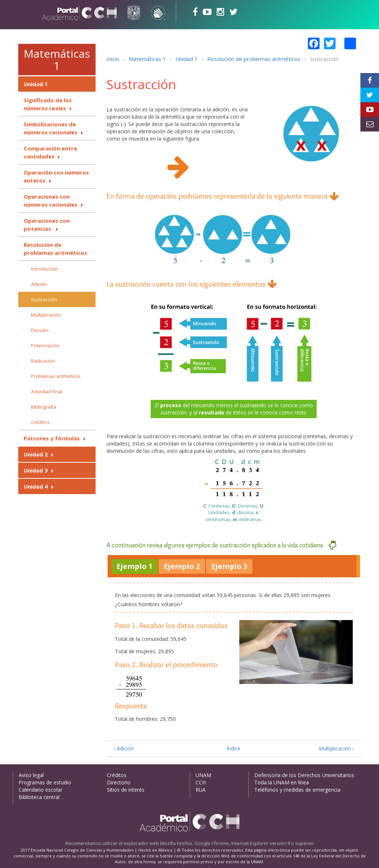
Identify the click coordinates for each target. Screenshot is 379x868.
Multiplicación (46, 315)
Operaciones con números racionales (51, 200)
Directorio (119, 782)
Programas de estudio (45, 782)
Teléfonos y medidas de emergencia (297, 790)
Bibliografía (44, 407)
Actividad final (47, 391)
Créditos (40, 422)
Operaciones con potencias (47, 225)
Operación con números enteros (56, 176)
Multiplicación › (336, 748)
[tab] (134, 567)
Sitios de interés (126, 790)
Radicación (43, 361)
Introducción (45, 269)
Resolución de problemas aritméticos (55, 249)
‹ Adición (124, 748)
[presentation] (134, 566)
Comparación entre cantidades (50, 152)
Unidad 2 (36, 454)
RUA (201, 790)
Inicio (113, 59)
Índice (233, 748)
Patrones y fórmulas (52, 438)
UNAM (203, 775)
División (40, 330)
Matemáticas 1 (57, 60)
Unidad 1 (36, 84)
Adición (39, 284)
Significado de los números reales (48, 104)
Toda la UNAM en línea (282, 782)
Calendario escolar (40, 790)
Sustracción (44, 299)
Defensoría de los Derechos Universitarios (304, 775)
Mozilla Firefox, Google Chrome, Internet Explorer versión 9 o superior (237, 843)
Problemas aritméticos (56, 376)
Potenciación (45, 345)
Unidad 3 (36, 470)
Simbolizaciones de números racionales (51, 128)
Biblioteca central (39, 797)
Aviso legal (31, 775)
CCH (201, 782)
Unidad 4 (36, 486)
